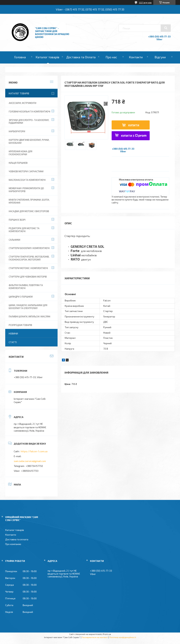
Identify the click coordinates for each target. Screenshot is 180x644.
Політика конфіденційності (123, 637)
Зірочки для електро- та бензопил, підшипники (29, 122)
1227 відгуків (145, 2)
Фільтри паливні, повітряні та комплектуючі (26, 287)
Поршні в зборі (17, 220)
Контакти (136, 57)
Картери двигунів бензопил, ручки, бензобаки (29, 141)
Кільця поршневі (18, 163)
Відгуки (160, 57)
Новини (13, 333)
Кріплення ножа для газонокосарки (20, 153)
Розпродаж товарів (20, 325)
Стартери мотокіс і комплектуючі (28, 268)
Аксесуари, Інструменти (22, 103)
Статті (13, 342)
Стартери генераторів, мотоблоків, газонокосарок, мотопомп (29, 258)
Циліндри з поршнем (21, 297)
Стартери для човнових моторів (28, 277)
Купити (134, 125)
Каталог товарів (47, 57)
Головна (20, 57)
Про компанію (13, 544)
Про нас (111, 57)
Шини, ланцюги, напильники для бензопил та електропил (28, 307)
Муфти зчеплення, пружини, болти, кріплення (29, 201)
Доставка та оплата (17, 539)
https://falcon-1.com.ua (34, 451)
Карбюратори (17, 131)
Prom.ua (107, 634)
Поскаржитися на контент (95, 637)
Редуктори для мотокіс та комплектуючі (24, 230)
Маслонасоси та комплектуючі (27, 180)
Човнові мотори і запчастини (26, 171)
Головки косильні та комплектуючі (29, 112)
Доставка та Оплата (81, 57)
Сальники (14, 240)
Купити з (134, 136)
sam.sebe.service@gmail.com (30, 461)
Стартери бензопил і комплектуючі (29, 248)
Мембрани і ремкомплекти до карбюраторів (26, 190)
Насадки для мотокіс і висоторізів (29, 211)
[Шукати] (166, 28)
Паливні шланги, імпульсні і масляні (29, 317)
